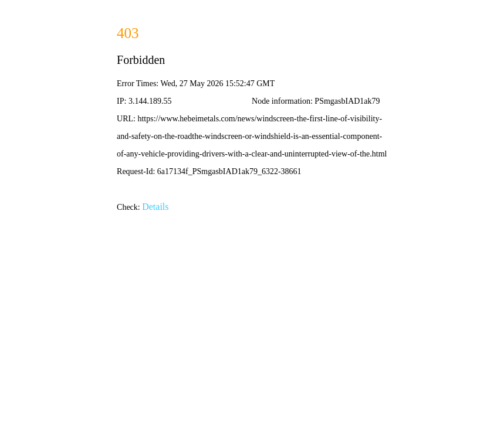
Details (155, 207)
